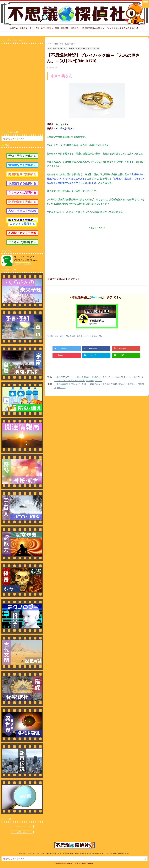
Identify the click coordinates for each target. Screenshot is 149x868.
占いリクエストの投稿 (22, 211)
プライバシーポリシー (22, 826)
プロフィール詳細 (22, 264)
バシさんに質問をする (22, 242)
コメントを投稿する (22, 224)
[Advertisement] (97, 249)
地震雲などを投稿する (22, 165)
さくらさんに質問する (22, 193)
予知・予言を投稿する (22, 156)
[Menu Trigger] (146, 4)
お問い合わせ (22, 832)
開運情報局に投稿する (22, 174)
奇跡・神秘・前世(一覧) (59, 336)
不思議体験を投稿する (22, 183)
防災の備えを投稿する (22, 202)
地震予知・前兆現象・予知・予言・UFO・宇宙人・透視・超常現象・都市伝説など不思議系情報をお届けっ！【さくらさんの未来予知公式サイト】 (74, 854)
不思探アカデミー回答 (22, 233)
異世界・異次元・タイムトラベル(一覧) (86, 336)
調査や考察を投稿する (22, 220)
